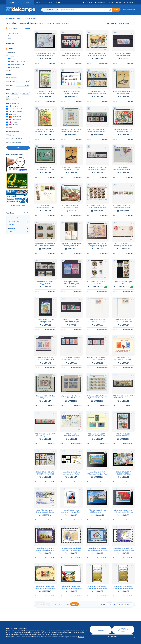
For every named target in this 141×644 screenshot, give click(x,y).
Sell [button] (43, 2)
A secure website (98, 617)
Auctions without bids (16, 65)
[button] (110, 10)
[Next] (74, 604)
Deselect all (9, 128)
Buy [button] (37, 2)
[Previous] (41, 604)
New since (11, 81)
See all (27, 28)
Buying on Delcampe (13, 617)
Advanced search (129, 10)
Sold (9, 70)
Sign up (13, 2)
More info (81, 637)
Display (111, 23)
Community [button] (52, 2)
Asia (9, 39)
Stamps (10, 36)
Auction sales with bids (17, 62)
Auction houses (15, 67)
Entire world (11, 135)
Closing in (11, 85)
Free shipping (12, 99)
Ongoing (10, 56)
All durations (12, 78)
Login (27, 2)
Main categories (12, 33)
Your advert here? (18, 205)
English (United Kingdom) (125, 2)
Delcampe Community (57, 617)
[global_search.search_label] (85, 10)
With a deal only (13, 97)
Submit (18, 148)
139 (68, 604)
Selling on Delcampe (35, 617)
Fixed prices (13, 59)
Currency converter (120, 617)
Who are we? (75, 617)
